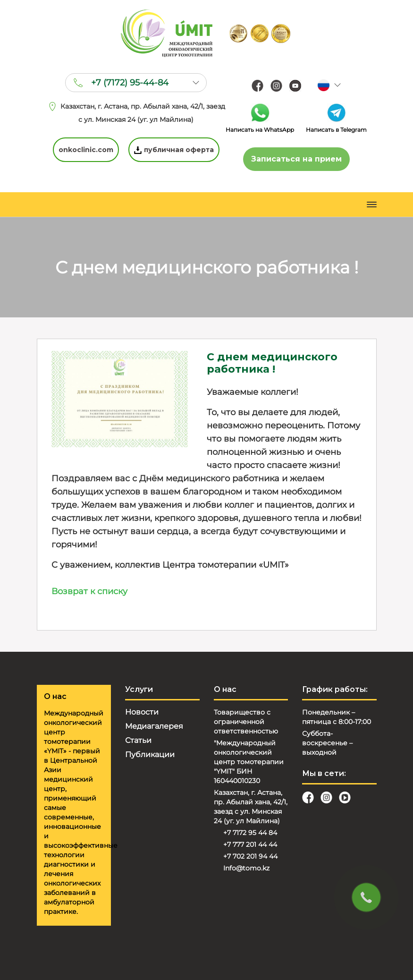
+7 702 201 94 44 (250, 856)
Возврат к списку (89, 591)
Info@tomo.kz (246, 868)
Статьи (138, 740)
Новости (142, 712)
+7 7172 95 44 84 (250, 833)
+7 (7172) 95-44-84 (130, 83)
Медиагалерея (154, 726)
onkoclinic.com (86, 150)
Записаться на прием (296, 159)
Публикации (150, 754)
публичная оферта (174, 150)
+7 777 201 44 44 (250, 844)
